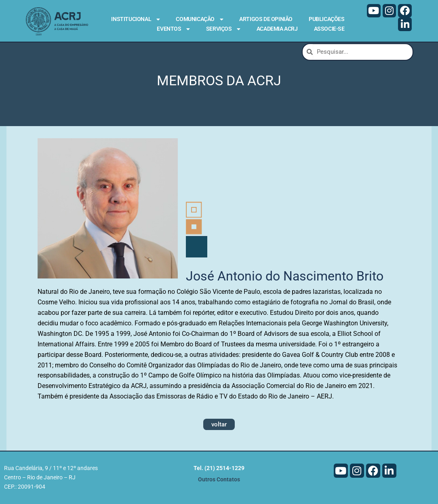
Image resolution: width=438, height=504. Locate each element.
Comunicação (199, 19)
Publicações (327, 19)
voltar (219, 424)
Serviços (223, 29)
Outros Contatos (219, 480)
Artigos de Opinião (266, 19)
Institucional (135, 19)
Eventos (173, 29)
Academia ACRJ (277, 29)
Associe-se (329, 29)
